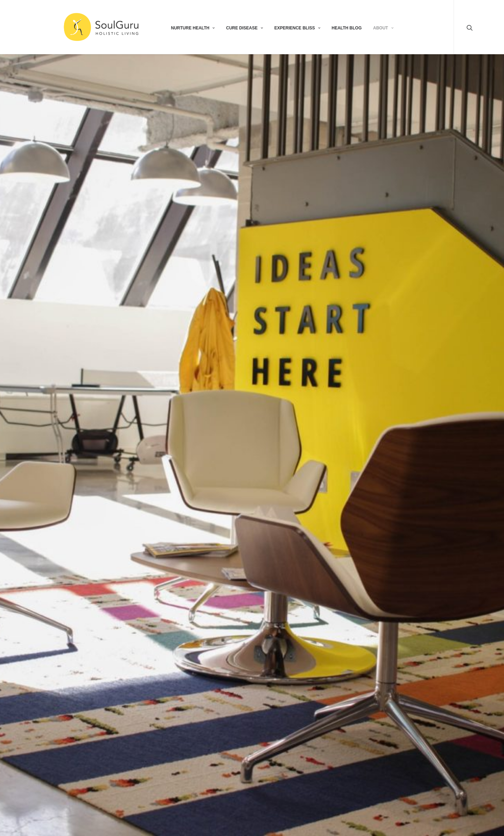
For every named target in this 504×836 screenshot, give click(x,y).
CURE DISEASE (244, 28)
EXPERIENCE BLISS (297, 28)
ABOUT (383, 28)
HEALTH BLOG (347, 28)
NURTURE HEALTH (193, 28)
